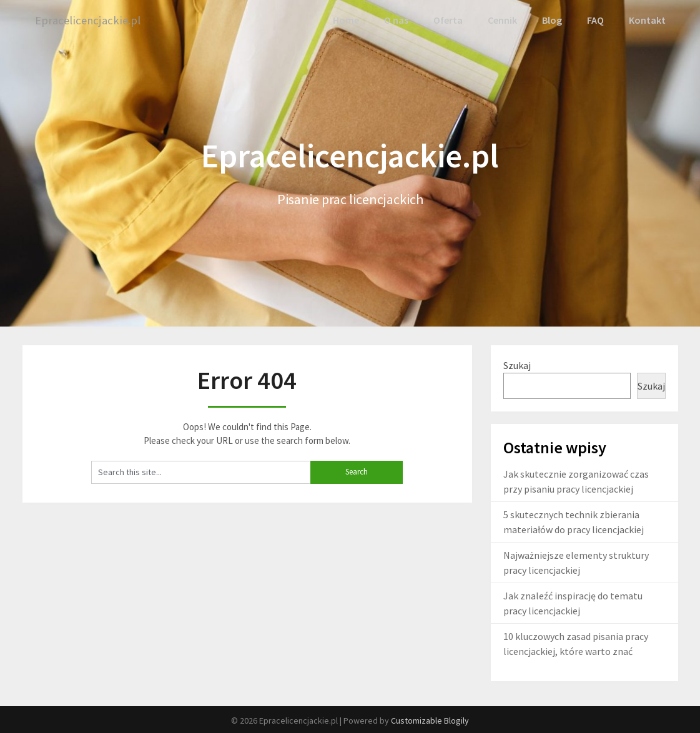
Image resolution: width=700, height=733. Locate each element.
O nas (397, 20)
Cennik (502, 20)
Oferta (448, 20)
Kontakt (648, 20)
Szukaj (517, 364)
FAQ (596, 20)
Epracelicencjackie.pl (90, 20)
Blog (552, 20)
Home (347, 20)
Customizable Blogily (430, 720)
